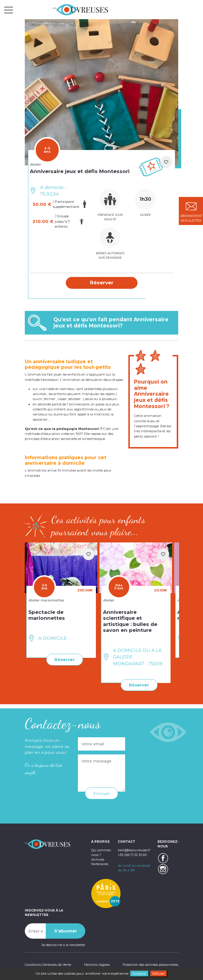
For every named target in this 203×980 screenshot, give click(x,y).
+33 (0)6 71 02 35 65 (132, 855)
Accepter (139, 974)
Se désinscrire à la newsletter (63, 945)
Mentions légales (97, 965)
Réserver (65, 660)
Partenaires (100, 864)
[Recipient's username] (35, 931)
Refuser (159, 974)
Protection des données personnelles (150, 965)
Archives (98, 860)
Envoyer (102, 793)
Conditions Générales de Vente (48, 965)
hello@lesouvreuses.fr (134, 850)
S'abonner (66, 931)
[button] (102, 283)
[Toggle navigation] (9, 10)
